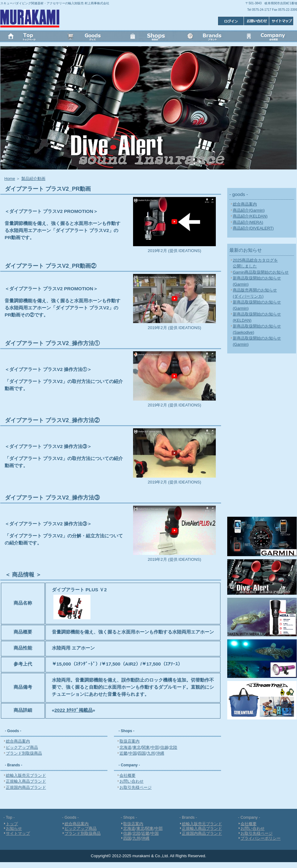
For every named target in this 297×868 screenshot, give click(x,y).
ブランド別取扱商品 (24, 753)
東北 (137, 747)
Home (10, 179)
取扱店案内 (130, 741)
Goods (89, 37)
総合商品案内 (18, 741)
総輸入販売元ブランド (26, 775)
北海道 (125, 747)
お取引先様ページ (136, 787)
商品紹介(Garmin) (249, 210)
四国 (142, 753)
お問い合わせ (256, 21)
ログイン (282, 21)
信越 (164, 747)
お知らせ (14, 828)
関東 (146, 747)
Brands (208, 37)
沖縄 (160, 753)
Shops (148, 37)
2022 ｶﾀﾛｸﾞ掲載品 (73, 710)
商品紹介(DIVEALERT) (253, 228)
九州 (151, 753)
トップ (30, 37)
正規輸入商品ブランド (26, 781)
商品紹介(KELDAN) (250, 216)
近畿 (123, 753)
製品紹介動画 (33, 179)
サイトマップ (230, 21)
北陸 (173, 747)
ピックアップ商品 (22, 747)
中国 (133, 753)
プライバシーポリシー (261, 838)
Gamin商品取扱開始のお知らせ (261, 272)
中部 (155, 747)
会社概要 (267, 37)
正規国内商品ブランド (26, 787)
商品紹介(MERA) (248, 222)
